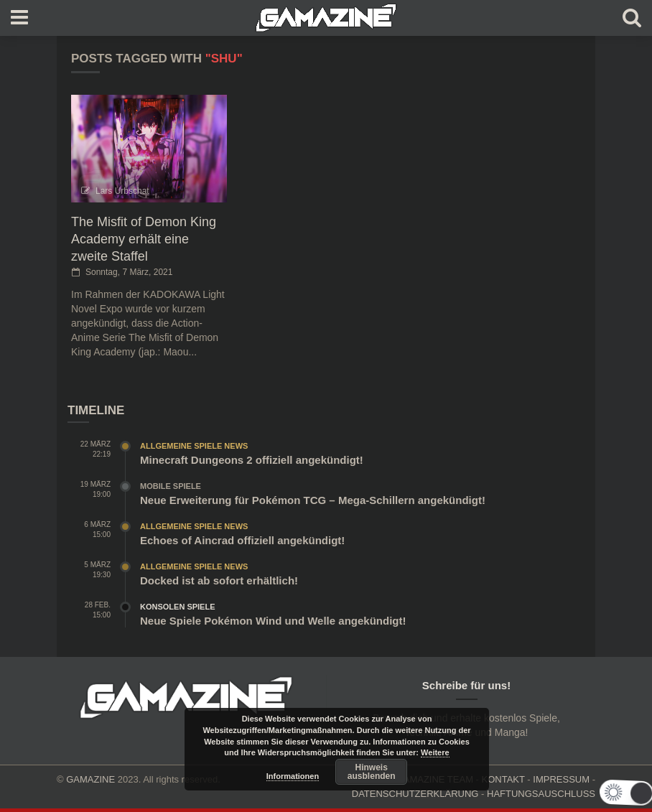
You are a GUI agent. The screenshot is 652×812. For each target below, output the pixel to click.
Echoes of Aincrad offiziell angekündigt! (242, 540)
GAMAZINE (90, 779)
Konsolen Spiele (178, 607)
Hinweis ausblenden (372, 772)
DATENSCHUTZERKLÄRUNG (415, 794)
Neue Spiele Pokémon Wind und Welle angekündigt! (273, 621)
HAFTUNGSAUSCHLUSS (541, 794)
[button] (605, 793)
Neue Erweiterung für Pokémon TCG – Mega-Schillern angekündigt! (313, 500)
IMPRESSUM (561, 779)
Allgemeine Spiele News (194, 446)
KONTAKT (503, 779)
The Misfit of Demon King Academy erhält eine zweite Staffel (144, 239)
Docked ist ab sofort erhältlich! (219, 580)
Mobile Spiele (171, 486)
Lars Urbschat (122, 191)
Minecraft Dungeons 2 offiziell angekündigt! (252, 460)
